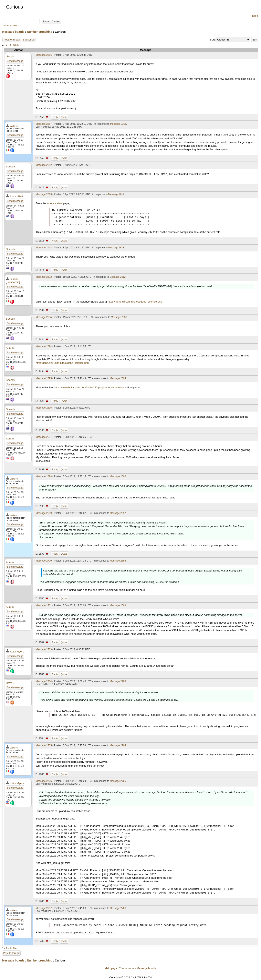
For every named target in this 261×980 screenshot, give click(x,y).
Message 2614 (44, 248)
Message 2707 (44, 908)
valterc (14, 126)
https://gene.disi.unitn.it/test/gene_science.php (135, 302)
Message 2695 (44, 378)
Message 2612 (44, 165)
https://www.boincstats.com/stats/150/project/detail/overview (89, 387)
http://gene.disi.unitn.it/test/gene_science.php (62, 363)
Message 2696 (44, 408)
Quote (64, 117)
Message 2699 (44, 513)
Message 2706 (44, 781)
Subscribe (29, 40)
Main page (111, 968)
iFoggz (10, 56)
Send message (15, 61)
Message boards (13, 32)
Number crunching (40, 32)
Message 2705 (44, 745)
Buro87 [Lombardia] (13, 281)
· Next (15, 45)
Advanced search (11, 26)
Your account (127, 968)
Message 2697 (44, 437)
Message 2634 (44, 317)
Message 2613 (44, 194)
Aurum (10, 348)
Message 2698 (44, 476)
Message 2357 (44, 124)
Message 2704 (44, 681)
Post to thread (12, 40)
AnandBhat (16, 196)
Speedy (10, 167)
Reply (55, 117)
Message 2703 (44, 649)
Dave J (10, 683)
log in (255, 16)
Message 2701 (44, 605)
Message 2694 (44, 346)
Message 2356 (44, 55)
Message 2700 (44, 561)
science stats (55, 203)
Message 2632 (44, 277)
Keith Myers (17, 652)
